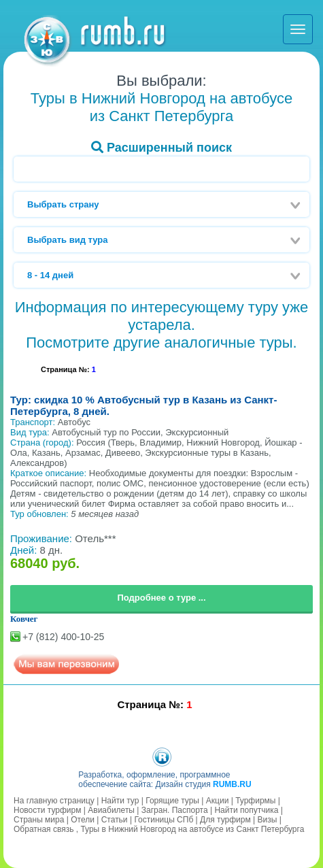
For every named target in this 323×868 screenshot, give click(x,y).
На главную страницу (54, 801)
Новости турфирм (47, 810)
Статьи (115, 820)
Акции (218, 801)
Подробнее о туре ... (161, 598)
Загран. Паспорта (175, 810)
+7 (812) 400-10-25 (63, 637)
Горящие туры (172, 801)
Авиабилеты (111, 810)
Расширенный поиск (161, 148)
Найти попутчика (246, 810)
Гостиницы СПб (164, 820)
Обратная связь (44, 829)
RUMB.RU (232, 784)
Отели (83, 820)
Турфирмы (255, 801)
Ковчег (24, 619)
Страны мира (39, 820)
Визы (268, 820)
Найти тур (120, 801)
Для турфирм (225, 820)
